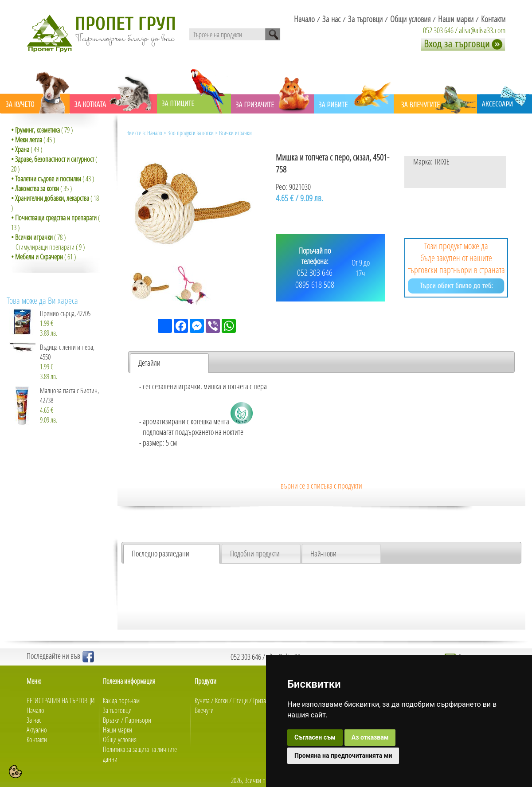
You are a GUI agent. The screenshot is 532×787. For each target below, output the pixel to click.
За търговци (117, 710)
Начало (155, 133)
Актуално (37, 730)
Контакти (37, 740)
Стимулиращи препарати (45, 247)
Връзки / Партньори (127, 720)
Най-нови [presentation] (323, 553)
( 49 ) (27, 149)
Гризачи (263, 701)
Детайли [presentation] (149, 363)
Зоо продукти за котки (191, 133)
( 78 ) (38, 237)
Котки (221, 701)
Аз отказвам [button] (370, 737)
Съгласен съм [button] (315, 737)
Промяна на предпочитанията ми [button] (343, 756)
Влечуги (204, 710)
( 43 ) (53, 179)
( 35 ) (41, 188)
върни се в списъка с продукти (321, 486)
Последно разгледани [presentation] (160, 553)
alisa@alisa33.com (482, 30)
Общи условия (120, 740)
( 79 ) (42, 130)
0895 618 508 (315, 284)
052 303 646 (438, 30)
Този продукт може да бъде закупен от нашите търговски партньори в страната (456, 267)
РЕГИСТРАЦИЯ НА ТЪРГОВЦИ (61, 701)
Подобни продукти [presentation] (255, 553)
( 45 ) (33, 140)
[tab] (169, 363)
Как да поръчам (121, 701)
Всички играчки (235, 133)
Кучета (202, 701)
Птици (241, 701)
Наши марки (117, 730)
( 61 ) (43, 257)
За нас (34, 720)
